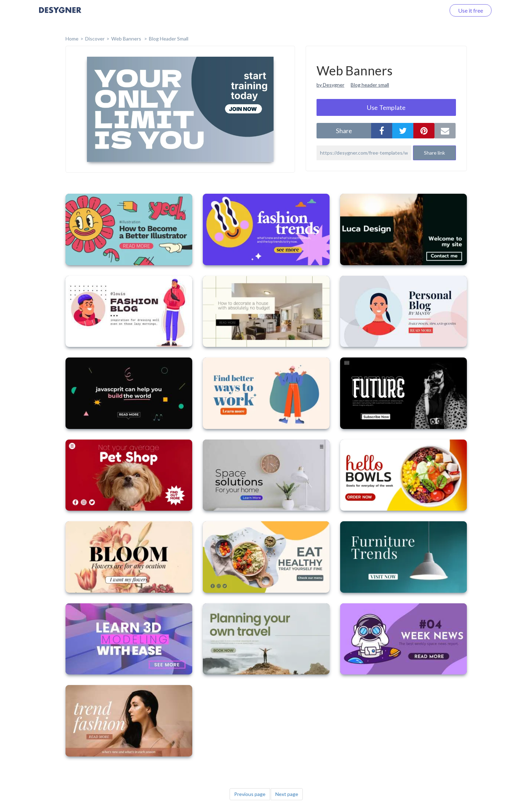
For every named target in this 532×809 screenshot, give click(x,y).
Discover (95, 39)
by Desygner (330, 85)
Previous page (250, 794)
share (344, 131)
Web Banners (127, 39)
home (72, 39)
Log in (429, 10)
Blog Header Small (169, 39)
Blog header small (370, 85)
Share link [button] (434, 153)
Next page (287, 794)
